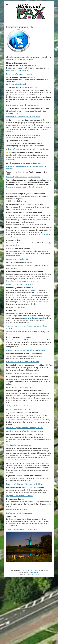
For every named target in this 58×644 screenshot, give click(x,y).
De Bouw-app (22, 201)
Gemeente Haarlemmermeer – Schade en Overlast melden (26, 350)
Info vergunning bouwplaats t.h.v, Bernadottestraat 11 (24, 187)
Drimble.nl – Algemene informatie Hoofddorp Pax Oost (25, 431)
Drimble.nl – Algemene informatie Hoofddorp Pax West (25, 428)
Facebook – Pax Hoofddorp (15, 307)
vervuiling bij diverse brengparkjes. (35, 318)
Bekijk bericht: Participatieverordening (19, 74)
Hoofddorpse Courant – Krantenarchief (19, 513)
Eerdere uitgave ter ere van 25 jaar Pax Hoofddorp (23, 177)
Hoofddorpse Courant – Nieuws (17, 510)
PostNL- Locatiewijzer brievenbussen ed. (20, 284)
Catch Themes (34, 575)
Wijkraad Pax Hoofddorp (32, 571)
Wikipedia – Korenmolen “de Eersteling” (20, 496)
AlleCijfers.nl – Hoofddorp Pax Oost (18, 409)
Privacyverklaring (34, 573)
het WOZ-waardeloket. (26, 209)
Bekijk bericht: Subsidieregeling (17, 84)
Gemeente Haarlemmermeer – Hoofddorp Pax (22, 373)
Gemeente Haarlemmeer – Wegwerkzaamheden (23, 362)
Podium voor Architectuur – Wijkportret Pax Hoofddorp (24, 484)
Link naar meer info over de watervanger (22, 137)
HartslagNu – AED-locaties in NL (17, 259)
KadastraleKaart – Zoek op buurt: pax (19, 387)
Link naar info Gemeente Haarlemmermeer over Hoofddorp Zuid (28, 149)
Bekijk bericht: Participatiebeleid (17, 71)
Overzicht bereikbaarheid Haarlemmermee (24, 105)
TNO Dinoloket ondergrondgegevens (19, 445)
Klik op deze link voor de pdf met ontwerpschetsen (23, 117)
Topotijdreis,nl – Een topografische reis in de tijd (22, 529)
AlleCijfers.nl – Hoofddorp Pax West (18, 406)
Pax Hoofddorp (33, 290)
